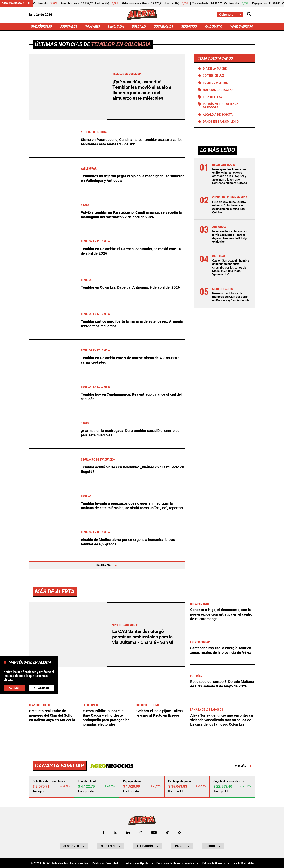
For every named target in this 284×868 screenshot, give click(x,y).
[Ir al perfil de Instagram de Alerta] (141, 832)
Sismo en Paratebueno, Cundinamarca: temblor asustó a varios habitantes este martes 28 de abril (132, 142)
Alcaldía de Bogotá (218, 115)
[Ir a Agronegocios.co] (112, 765)
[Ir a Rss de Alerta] (180, 832)
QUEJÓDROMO (41, 27)
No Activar (41, 688)
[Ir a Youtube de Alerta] (154, 832)
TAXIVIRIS (93, 27)
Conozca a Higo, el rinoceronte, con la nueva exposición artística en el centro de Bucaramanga (221, 614)
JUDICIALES (69, 27)
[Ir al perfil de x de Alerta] (115, 832)
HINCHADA (116, 27)
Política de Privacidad (105, 863)
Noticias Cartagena (218, 90)
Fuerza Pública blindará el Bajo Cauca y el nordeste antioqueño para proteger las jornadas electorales (106, 718)
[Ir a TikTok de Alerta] (167, 832)
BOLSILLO (139, 27)
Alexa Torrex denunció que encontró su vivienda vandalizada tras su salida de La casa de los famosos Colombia (222, 720)
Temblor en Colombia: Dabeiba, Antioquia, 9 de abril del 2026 (130, 288)
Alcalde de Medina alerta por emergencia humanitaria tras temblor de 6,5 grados (128, 542)
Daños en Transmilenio (221, 122)
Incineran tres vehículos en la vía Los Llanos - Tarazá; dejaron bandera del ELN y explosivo (230, 237)
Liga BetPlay (213, 97)
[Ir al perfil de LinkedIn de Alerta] (128, 832)
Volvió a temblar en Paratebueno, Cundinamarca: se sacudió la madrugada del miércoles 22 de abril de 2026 (131, 215)
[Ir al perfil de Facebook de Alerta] (103, 832)
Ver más (243, 765)
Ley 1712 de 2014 (243, 863)
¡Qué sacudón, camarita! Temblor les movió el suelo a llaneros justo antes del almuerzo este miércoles (142, 90)
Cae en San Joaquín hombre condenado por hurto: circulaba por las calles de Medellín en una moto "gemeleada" (231, 268)
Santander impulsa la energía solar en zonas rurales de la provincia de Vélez (221, 650)
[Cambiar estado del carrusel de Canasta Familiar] (29, 3)
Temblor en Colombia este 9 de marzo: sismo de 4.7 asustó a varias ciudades (130, 361)
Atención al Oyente (137, 863)
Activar (14, 688)
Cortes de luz (213, 76)
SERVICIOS (189, 27)
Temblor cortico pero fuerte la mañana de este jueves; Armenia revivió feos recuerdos (132, 324)
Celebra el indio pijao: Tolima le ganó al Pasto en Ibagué (160, 713)
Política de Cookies (213, 863)
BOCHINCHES (163, 27)
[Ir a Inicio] (142, 15)
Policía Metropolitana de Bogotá (221, 106)
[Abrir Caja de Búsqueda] (249, 15)
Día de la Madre (215, 69)
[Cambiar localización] (230, 15)
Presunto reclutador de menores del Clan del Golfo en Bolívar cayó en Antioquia (231, 297)
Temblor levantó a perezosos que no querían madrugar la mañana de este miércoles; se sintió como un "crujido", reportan (132, 506)
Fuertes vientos (215, 83)
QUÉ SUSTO (214, 27)
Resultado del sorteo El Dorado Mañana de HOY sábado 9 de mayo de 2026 (222, 684)
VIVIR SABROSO (242, 27)
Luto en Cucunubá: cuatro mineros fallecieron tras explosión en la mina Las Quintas (229, 208)
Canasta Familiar (13, 3)
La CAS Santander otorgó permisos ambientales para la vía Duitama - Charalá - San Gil (143, 637)
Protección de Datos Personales (175, 863)
